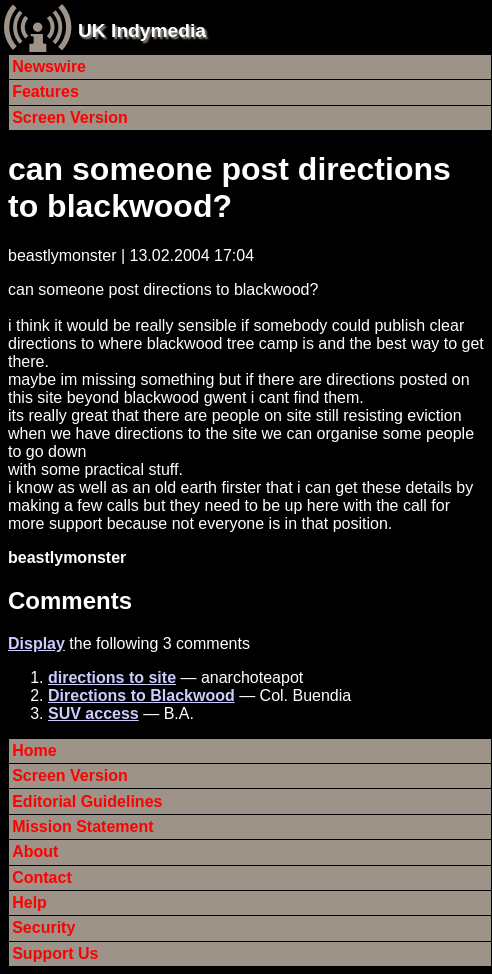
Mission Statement (82, 826)
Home (34, 750)
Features (45, 91)
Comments (70, 600)
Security (43, 927)
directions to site (112, 677)
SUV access (93, 713)
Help (29, 902)
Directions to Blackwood (141, 695)
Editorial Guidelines (87, 801)
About (35, 851)
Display (36, 643)
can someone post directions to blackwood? (229, 187)
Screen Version (70, 117)
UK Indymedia (142, 30)
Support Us (55, 953)
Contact (42, 877)
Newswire (49, 66)
